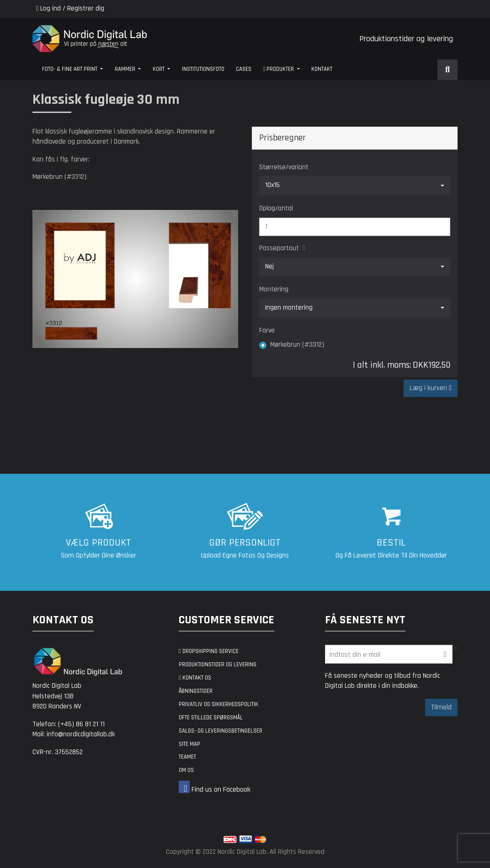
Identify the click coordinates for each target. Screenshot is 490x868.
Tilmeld (441, 709)
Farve (267, 330)
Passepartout (282, 248)
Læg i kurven (429, 390)
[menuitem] (72, 70)
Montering (274, 289)
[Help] (302, 248)
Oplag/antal (276, 208)
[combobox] (355, 186)
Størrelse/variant (284, 167)
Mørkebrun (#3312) (297, 345)
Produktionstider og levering (406, 39)
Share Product (427, 138)
